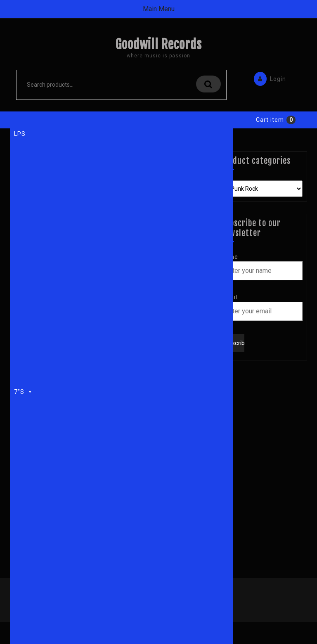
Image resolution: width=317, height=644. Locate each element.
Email (229, 297)
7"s (24, 391)
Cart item (270, 120)
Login (268, 78)
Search (208, 84)
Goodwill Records (158, 44)
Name (229, 257)
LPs (20, 134)
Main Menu (159, 9)
